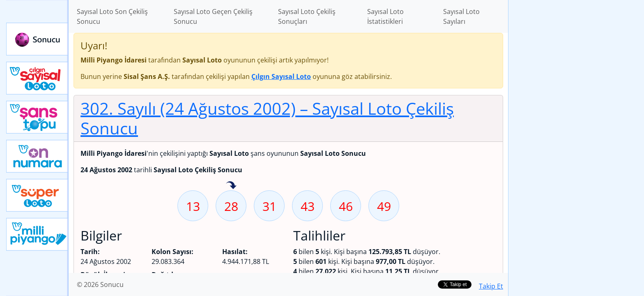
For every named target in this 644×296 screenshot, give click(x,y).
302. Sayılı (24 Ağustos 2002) (267, 118)
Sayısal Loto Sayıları (461, 16)
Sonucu (37, 39)
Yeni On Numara (37, 156)
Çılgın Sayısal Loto (37, 78)
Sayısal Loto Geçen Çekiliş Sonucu (213, 16)
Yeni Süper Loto (37, 195)
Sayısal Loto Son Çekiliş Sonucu (112, 16)
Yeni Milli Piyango (37, 234)
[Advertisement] (576, 130)
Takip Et (491, 286)
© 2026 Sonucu (100, 284)
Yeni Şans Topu (37, 117)
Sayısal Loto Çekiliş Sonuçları (307, 16)
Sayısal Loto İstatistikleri (385, 16)
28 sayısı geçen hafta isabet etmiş (231, 186)
